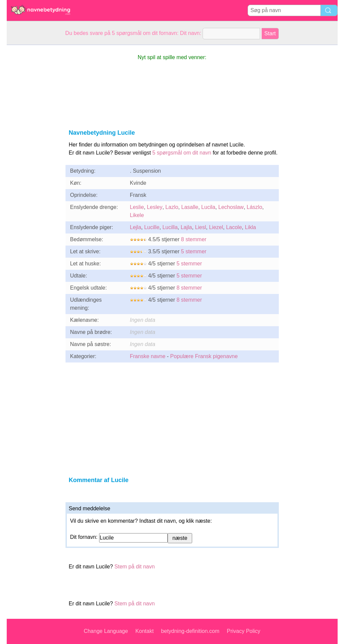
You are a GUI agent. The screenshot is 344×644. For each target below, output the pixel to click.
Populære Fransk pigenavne (204, 356)
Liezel (216, 227)
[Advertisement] (34, 146)
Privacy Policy (244, 631)
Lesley (155, 207)
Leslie (137, 207)
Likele (137, 215)
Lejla (136, 227)
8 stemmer (194, 239)
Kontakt (144, 631)
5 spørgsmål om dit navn (182, 153)
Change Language (106, 631)
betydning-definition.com (190, 631)
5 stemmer (194, 251)
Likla (250, 227)
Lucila (208, 207)
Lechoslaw (231, 207)
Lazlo (172, 207)
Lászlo (254, 207)
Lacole (234, 227)
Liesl (200, 227)
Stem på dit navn (135, 567)
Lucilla (170, 227)
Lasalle (190, 207)
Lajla (186, 227)
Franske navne (148, 356)
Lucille (152, 227)
